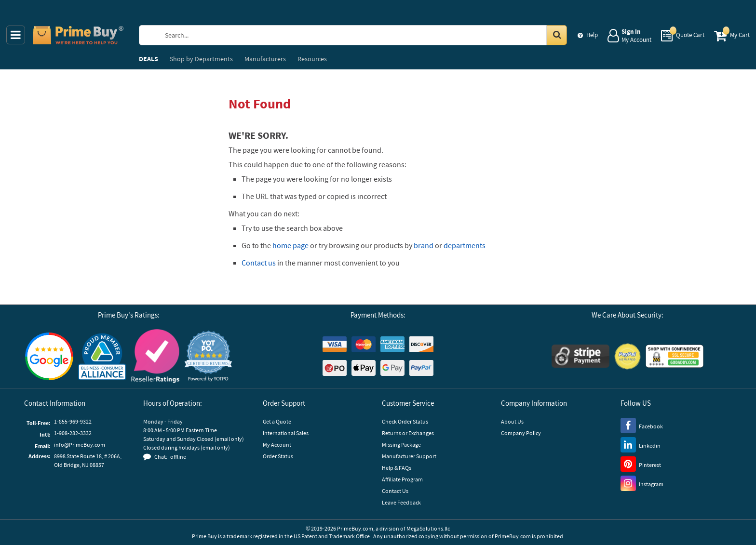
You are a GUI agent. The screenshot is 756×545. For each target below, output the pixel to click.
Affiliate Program (402, 479)
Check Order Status (405, 421)
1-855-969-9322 (73, 421)
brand (424, 245)
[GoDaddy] (675, 356)
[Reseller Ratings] (155, 356)
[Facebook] (642, 425)
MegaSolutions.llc (428, 528)
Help (592, 35)
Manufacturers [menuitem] (265, 59)
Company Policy (521, 433)
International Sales (286, 433)
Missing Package (401, 445)
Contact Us (395, 491)
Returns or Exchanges (408, 433)
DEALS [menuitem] (148, 59)
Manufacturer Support (409, 456)
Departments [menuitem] (201, 59)
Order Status (278, 456)
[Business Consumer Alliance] (102, 356)
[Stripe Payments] (580, 356)
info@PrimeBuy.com (80, 445)
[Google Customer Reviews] (49, 356)
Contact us (259, 263)
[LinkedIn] (641, 444)
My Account (277, 445)
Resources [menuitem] (312, 59)
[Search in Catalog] (557, 35)
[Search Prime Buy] (362, 35)
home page (290, 245)
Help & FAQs (397, 468)
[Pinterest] (641, 464)
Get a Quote (277, 421)
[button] (208, 356)
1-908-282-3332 (73, 433)
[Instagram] (642, 483)
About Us (512, 421)
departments (465, 245)
